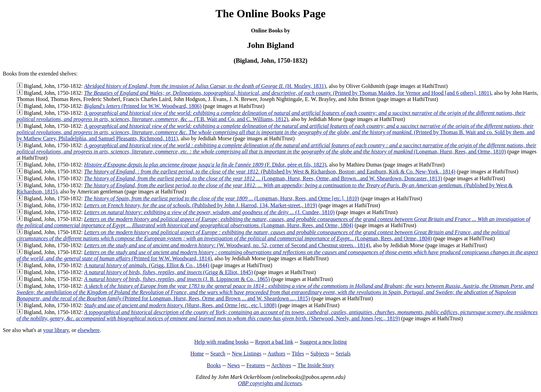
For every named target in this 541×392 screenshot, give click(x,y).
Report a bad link (274, 342)
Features (256, 365)
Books (214, 365)
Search (218, 354)
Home (197, 354)
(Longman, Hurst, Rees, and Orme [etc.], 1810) (222, 198)
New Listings (247, 354)
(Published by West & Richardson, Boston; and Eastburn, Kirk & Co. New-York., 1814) (270, 172)
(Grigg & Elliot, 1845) (169, 272)
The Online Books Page (270, 13)
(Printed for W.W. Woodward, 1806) (143, 106)
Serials (343, 354)
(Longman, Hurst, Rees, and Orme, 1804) (273, 222)
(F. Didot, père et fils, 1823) (205, 165)
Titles (298, 354)
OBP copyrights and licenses (270, 383)
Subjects (320, 354)
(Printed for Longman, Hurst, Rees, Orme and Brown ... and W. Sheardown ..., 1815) (275, 292)
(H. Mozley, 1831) (205, 86)
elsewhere (89, 330)
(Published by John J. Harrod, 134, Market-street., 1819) (201, 205)
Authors (276, 354)
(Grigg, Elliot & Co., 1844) (147, 265)
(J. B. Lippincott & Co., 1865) (177, 279)
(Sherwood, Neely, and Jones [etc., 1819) (277, 315)
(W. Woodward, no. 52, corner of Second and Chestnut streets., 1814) (227, 245)
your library (56, 330)
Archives (281, 365)
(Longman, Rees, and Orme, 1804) (263, 235)
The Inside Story (316, 365)
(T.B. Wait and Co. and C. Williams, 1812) (271, 116)
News (234, 365)
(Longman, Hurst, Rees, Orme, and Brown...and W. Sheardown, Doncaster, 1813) (263, 178)
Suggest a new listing (323, 342)
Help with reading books (222, 342)
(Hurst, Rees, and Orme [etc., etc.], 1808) (180, 305)
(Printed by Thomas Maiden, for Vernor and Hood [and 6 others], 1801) (288, 93)
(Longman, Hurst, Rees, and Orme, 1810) (276, 148)
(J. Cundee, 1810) (209, 212)
